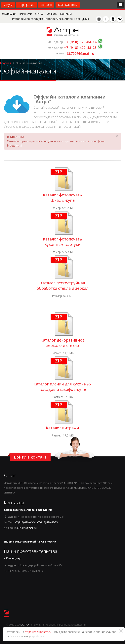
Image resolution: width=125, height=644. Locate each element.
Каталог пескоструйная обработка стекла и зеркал (62, 286)
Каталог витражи (62, 428)
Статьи (40, 14)
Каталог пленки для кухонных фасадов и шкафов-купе (62, 387)
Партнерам (26, 14)
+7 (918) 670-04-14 (80, 42)
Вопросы (52, 14)
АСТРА (25, 625)
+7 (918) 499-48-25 (80, 48)
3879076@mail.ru (81, 54)
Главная (6, 63)
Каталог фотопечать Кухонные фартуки (62, 242)
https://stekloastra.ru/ (39, 632)
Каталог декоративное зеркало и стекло (63, 343)
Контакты (66, 14)
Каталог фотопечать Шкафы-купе (62, 198)
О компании (10, 14)
